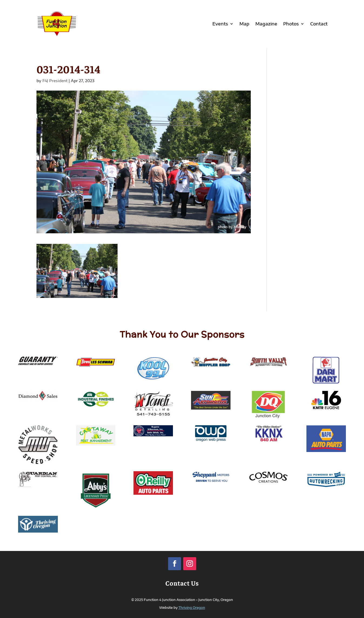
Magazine (266, 24)
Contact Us (182, 583)
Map (244, 24)
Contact (319, 24)
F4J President (55, 81)
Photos (291, 24)
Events (220, 24)
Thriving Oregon (192, 608)
